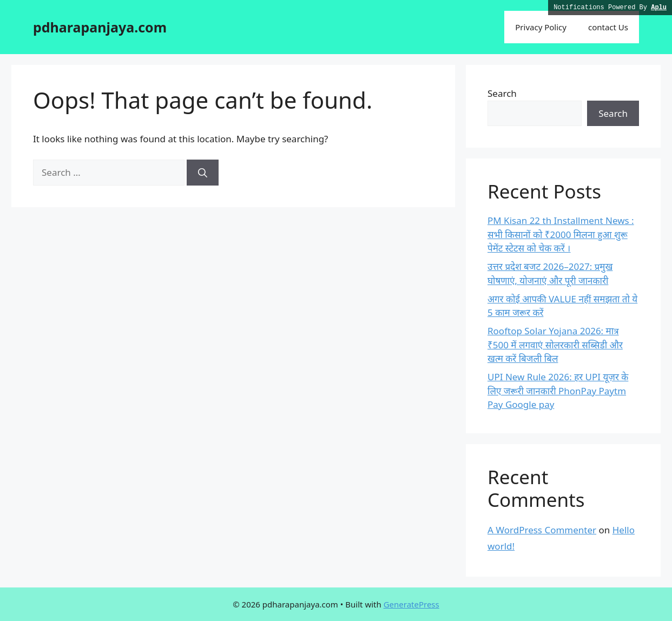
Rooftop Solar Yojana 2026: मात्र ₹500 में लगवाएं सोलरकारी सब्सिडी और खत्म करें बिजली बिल (555, 345)
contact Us (608, 27)
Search (502, 93)
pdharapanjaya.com (100, 27)
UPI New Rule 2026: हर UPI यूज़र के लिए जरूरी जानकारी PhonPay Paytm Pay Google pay (558, 391)
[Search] (203, 173)
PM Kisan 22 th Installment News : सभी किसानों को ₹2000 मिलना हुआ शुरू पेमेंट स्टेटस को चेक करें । (561, 234)
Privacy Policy (541, 27)
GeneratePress (411, 604)
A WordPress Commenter (542, 530)
